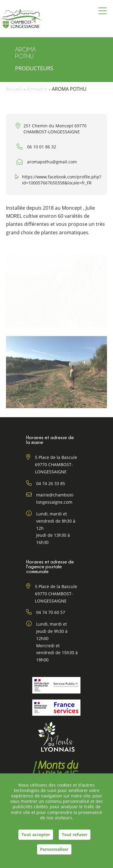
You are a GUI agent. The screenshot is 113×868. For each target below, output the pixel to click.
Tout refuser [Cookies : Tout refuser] (75, 835)
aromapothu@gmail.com (52, 162)
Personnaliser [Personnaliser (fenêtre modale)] (54, 849)
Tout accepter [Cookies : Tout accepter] (36, 835)
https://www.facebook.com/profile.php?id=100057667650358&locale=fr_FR (62, 180)
